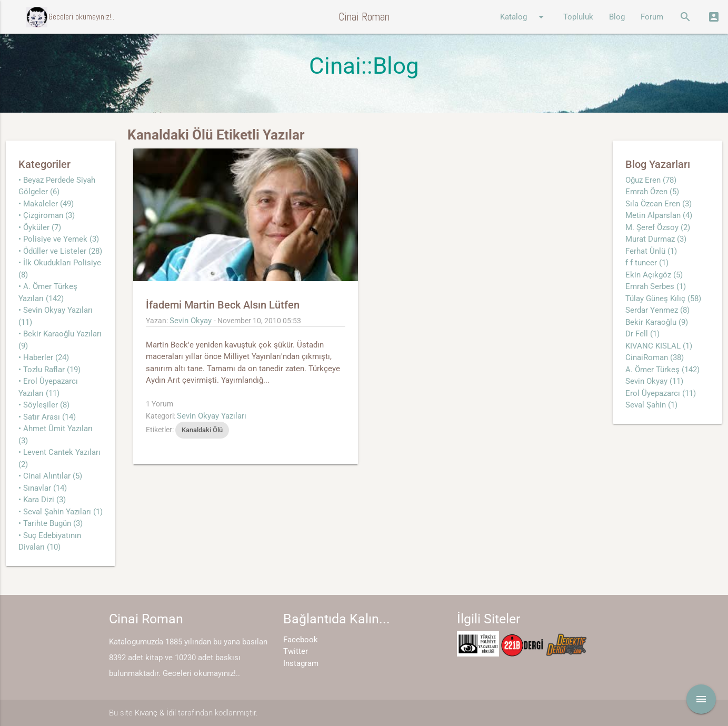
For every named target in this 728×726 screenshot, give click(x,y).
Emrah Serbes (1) (656, 286)
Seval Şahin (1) (651, 405)
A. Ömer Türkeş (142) (662, 370)
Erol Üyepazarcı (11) (661, 393)
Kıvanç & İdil (155, 713)
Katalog (524, 17)
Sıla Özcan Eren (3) (659, 204)
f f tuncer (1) (647, 263)
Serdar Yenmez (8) (657, 310)
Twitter (296, 651)
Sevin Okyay (191, 321)
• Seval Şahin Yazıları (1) (61, 512)
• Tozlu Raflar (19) (49, 370)
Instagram (301, 663)
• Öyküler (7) (40, 227)
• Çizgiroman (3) (47, 215)
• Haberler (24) (44, 357)
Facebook (301, 640)
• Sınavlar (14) (43, 488)
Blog (617, 17)
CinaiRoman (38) (655, 357)
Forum (652, 17)
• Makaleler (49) (46, 204)
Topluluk (578, 17)
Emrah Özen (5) (652, 192)
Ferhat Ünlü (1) (651, 251)
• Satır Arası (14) (47, 417)
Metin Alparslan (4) (659, 215)
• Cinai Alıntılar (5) (50, 476)
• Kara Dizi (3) (42, 500)
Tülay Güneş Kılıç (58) (663, 299)
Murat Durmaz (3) (656, 239)
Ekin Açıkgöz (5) (654, 275)
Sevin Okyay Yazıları (212, 416)
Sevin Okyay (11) (654, 381)
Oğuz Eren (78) (651, 180)
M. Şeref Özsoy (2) (658, 227)
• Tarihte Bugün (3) (51, 523)
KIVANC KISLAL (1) (659, 346)
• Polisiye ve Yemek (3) (59, 239)
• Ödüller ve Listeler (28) (60, 251)
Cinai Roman (364, 17)
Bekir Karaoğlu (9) (657, 322)
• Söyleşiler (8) (44, 405)
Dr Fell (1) (642, 334)
